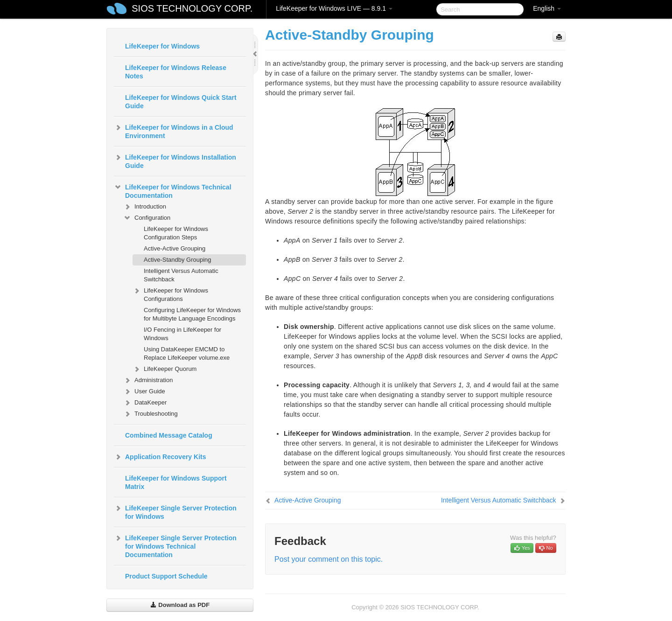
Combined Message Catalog (169, 435)
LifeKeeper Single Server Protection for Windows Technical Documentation (175, 545)
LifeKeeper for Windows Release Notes (176, 72)
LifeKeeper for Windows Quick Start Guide (181, 102)
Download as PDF (180, 605)
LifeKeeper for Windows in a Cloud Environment (174, 131)
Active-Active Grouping (175, 248)
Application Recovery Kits (160, 457)
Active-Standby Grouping (178, 260)
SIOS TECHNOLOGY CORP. (192, 8)
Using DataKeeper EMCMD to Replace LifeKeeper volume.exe (187, 353)
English (547, 8)
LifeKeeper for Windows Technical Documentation (173, 190)
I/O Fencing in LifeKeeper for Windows (182, 334)
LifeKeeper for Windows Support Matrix (176, 482)
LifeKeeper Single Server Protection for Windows (175, 511)
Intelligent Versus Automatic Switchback (181, 275)
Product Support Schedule (166, 576)
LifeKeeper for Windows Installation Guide (175, 160)
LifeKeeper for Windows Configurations (170, 294)
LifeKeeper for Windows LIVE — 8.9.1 (334, 8)
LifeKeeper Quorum (164, 369)
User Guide (144, 391)
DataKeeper (145, 403)
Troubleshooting (150, 414)
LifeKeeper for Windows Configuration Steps (176, 233)
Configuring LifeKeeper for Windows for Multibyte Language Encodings (192, 314)
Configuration (147, 218)
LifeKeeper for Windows (162, 46)
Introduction (145, 207)
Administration (148, 380)
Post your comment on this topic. (329, 559)
